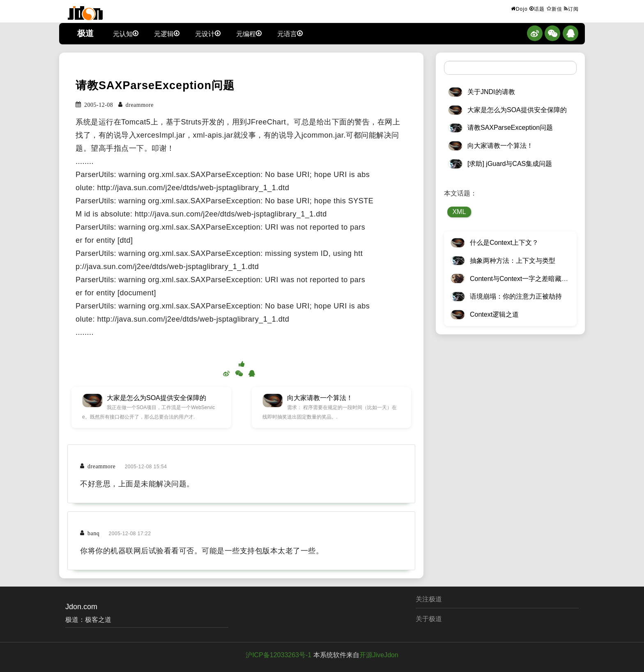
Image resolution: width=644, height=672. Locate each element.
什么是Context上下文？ (504, 243)
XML (459, 212)
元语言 (290, 33)
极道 (85, 33)
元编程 (249, 33)
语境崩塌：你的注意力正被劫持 (516, 296)
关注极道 (429, 599)
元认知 (126, 33)
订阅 (571, 9)
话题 (537, 9)
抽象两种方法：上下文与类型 (513, 261)
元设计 (208, 33)
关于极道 (429, 619)
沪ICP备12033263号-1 (278, 655)
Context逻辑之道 (494, 314)
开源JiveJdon (379, 655)
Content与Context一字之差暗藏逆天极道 (529, 279)
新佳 (554, 9)
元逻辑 (167, 33)
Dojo (519, 9)
